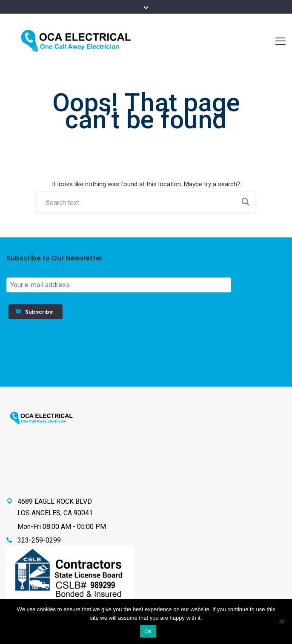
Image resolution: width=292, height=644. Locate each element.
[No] (281, 621)
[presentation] (251, 350)
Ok (148, 631)
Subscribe (36, 312)
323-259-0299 (39, 540)
